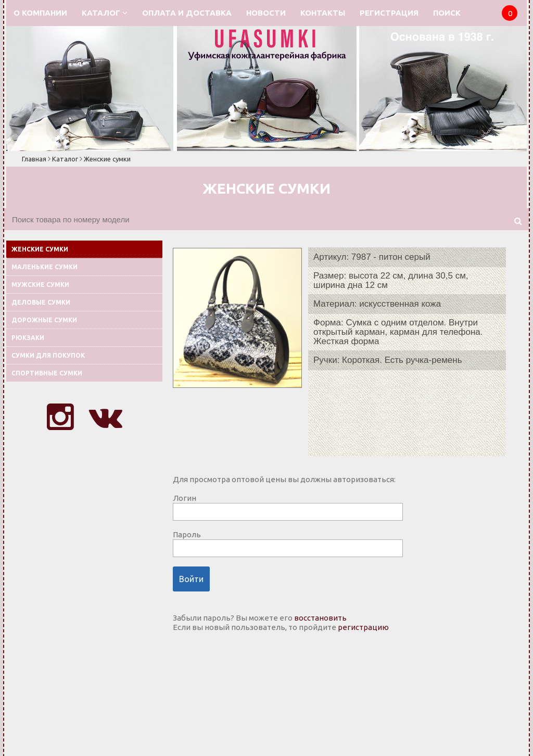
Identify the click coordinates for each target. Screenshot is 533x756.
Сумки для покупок (48, 355)
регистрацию (363, 627)
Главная (34, 159)
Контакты (323, 13)
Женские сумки (107, 159)
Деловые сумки (41, 302)
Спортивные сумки (47, 373)
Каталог (105, 13)
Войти (191, 579)
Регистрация (389, 13)
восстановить (320, 618)
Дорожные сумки (44, 320)
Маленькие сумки (45, 267)
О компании (40, 13)
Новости (266, 13)
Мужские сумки (40, 285)
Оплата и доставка (187, 13)
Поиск (447, 13)
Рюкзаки (28, 338)
